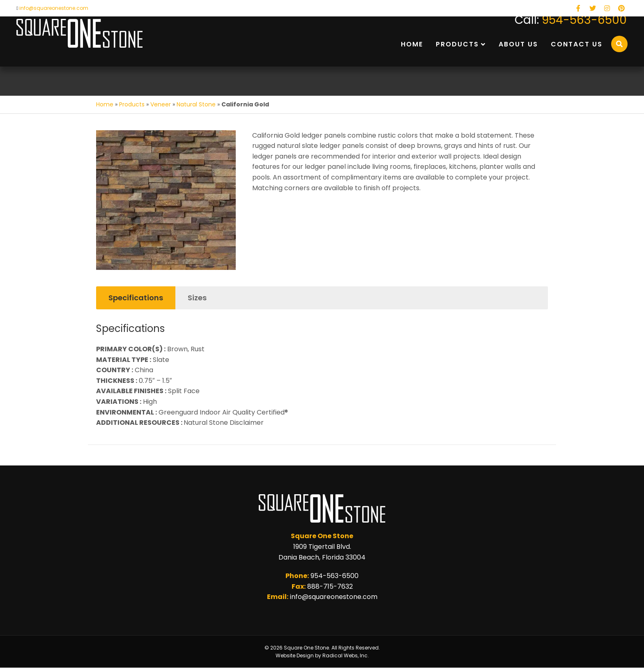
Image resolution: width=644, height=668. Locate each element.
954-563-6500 (584, 20)
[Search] (619, 44)
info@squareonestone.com (54, 8)
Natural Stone (196, 104)
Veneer (161, 104)
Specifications (136, 298)
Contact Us (577, 44)
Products (457, 44)
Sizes (197, 298)
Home (412, 44)
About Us (518, 44)
